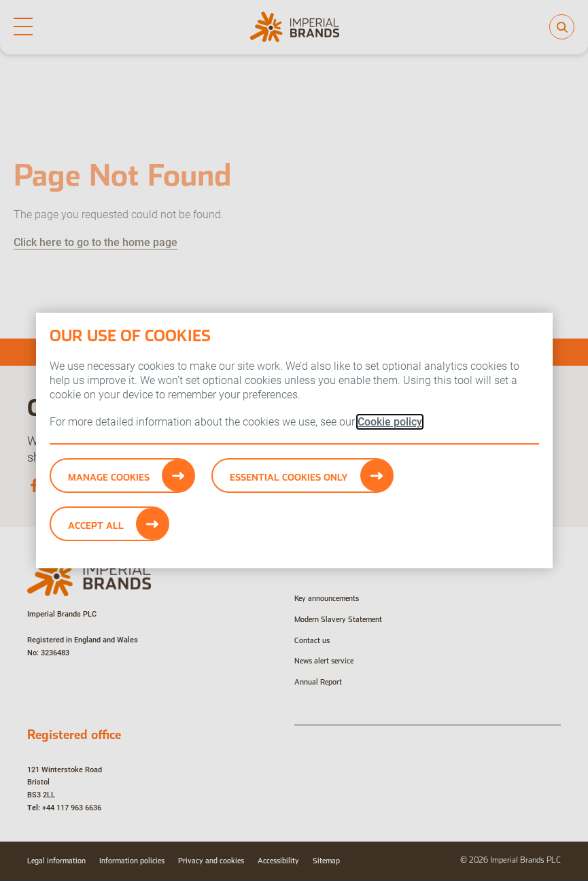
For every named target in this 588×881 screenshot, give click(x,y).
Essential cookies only (289, 477)
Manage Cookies (109, 477)
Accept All (96, 525)
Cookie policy (390, 422)
